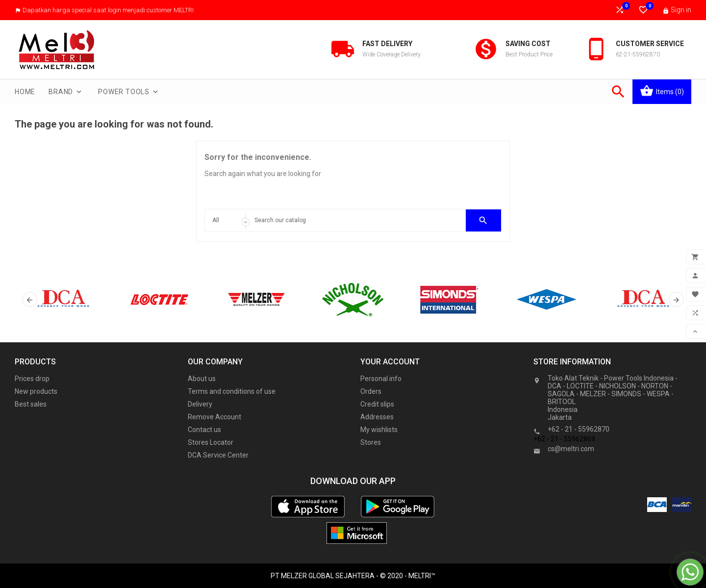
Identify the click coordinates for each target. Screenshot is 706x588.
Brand (66, 92)
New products (36, 391)
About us (202, 379)
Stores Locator (211, 442)
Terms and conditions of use (232, 391)
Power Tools (129, 92)
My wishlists (379, 430)
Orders (371, 391)
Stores (371, 442)
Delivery (200, 404)
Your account (390, 362)
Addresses (377, 417)
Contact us (204, 430)
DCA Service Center (218, 455)
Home (25, 92)
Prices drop (32, 379)
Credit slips (377, 404)
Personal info (381, 379)
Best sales (31, 404)
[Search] (353, 220)
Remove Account (214, 417)
